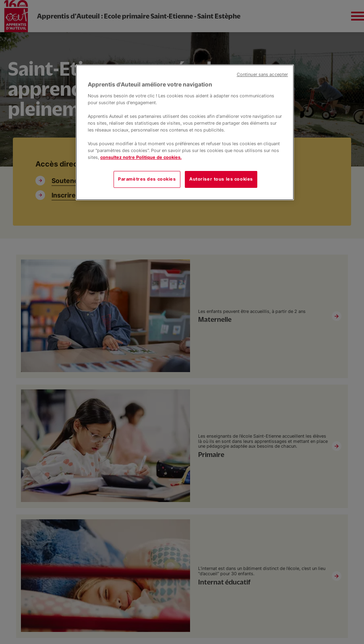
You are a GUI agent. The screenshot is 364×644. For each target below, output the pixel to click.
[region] (185, 132)
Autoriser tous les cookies (221, 179)
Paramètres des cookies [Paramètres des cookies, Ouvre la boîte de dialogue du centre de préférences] (147, 179)
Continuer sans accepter (262, 75)
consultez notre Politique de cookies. (141, 157)
